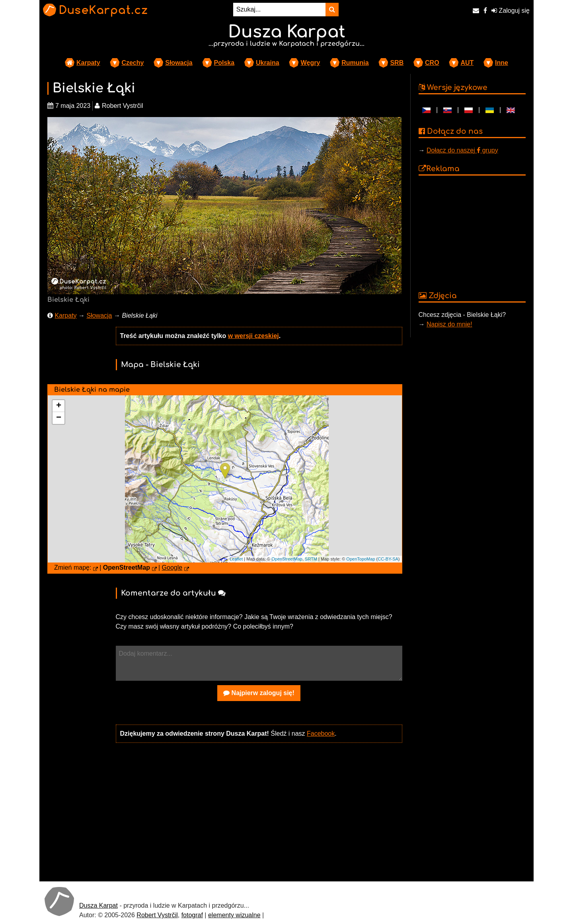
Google (172, 567)
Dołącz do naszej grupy (462, 150)
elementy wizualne (234, 915)
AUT (467, 63)
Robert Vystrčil (157, 915)
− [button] (59, 418)
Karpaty (88, 63)
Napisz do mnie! (449, 324)
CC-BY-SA (388, 559)
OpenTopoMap (361, 559)
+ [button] (59, 406)
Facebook (321, 734)
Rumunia (355, 63)
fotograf (192, 915)
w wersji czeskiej (253, 336)
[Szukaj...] (279, 10)
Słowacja (179, 63)
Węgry (310, 63)
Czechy (133, 63)
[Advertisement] (259, 811)
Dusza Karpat (98, 905)
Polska (224, 63)
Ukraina (268, 63)
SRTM (311, 559)
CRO (432, 63)
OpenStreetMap (287, 559)
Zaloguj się (511, 11)
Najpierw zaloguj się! (259, 693)
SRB (397, 63)
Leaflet (236, 559)
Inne (502, 63)
